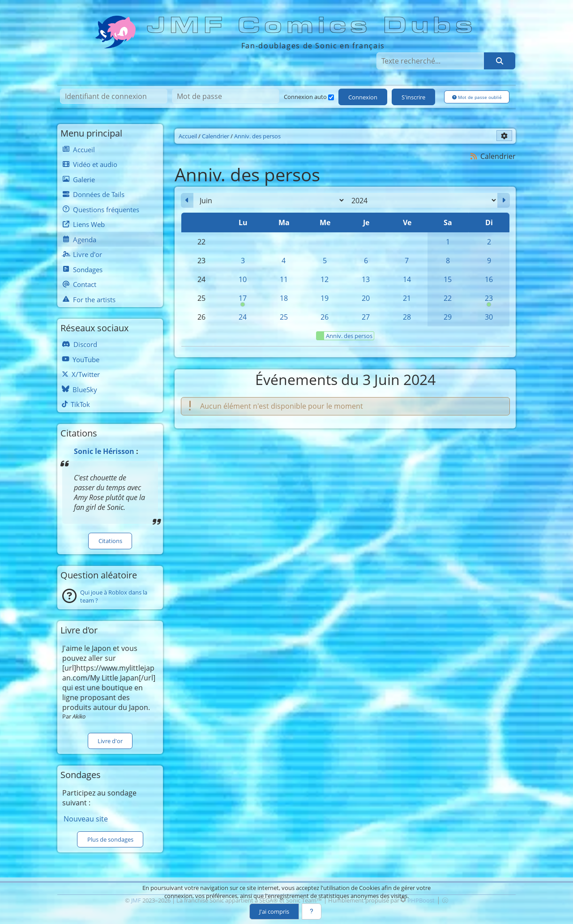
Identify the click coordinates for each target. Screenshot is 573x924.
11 (284, 279)
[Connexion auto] (331, 97)
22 (448, 298)
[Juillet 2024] (504, 201)
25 (284, 317)
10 (243, 279)
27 (366, 317)
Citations (110, 541)
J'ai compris (274, 911)
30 (489, 317)
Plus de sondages (110, 839)
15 (448, 279)
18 (284, 298)
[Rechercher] (500, 61)
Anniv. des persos (344, 336)
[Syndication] (474, 156)
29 (448, 317)
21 (407, 298)
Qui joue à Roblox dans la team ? (114, 596)
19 (325, 298)
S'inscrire (413, 97)
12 (325, 279)
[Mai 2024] (187, 201)
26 (325, 317)
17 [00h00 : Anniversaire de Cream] (243, 300)
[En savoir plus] (312, 911)
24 (243, 317)
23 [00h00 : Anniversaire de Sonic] (489, 300)
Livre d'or (110, 741)
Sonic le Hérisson (104, 451)
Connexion (363, 97)
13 (366, 279)
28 (407, 317)
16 (489, 279)
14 (407, 279)
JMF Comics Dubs (312, 26)
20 (366, 298)
